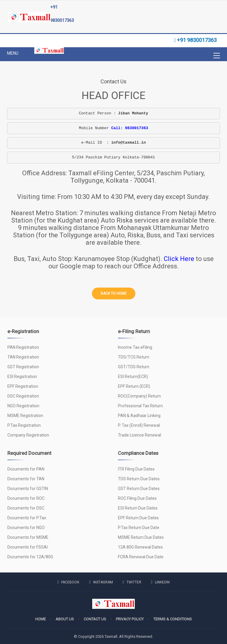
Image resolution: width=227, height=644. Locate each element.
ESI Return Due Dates (138, 508)
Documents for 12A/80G (30, 557)
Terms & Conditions (173, 619)
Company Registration (28, 435)
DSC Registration (23, 396)
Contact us (95, 619)
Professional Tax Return (140, 406)
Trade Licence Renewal (140, 435)
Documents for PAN (26, 469)
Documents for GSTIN (28, 489)
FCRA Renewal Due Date (141, 557)
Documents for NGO (26, 528)
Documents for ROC (26, 498)
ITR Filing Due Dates (136, 469)
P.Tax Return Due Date (139, 528)
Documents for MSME (28, 537)
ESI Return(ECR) (133, 377)
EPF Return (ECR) (134, 386)
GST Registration (23, 367)
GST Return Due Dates (139, 489)
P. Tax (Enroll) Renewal (139, 425)
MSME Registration (25, 416)
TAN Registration (23, 357)
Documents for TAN (26, 479)
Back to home (114, 293)
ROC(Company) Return (139, 396)
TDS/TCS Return (134, 357)
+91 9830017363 (62, 14)
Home (40, 619)
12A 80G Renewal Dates (140, 547)
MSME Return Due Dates (141, 537)
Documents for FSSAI (27, 547)
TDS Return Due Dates (139, 479)
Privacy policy (130, 619)
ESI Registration (22, 377)
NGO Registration (23, 406)
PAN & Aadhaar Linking (139, 416)
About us (65, 619)
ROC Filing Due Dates (137, 498)
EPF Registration (23, 386)
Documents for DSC (26, 508)
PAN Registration (23, 347)
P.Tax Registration (24, 425)
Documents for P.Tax (27, 518)
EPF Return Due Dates (138, 518)
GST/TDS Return (134, 367)
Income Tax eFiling (135, 347)
